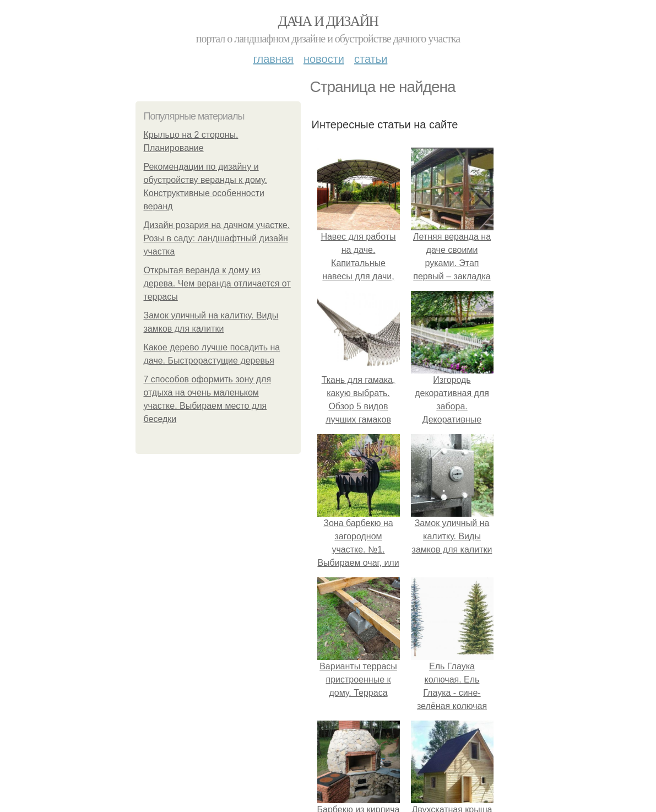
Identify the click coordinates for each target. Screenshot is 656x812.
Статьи (371, 59)
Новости (324, 59)
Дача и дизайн (328, 21)
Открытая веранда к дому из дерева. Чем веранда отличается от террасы (217, 283)
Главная (273, 59)
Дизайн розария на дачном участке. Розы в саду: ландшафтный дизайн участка (217, 238)
